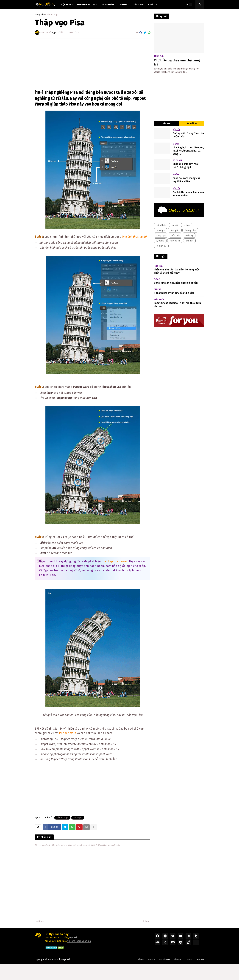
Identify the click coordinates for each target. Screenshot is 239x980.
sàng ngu (161, 236)
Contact (190, 959)
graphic (160, 241)
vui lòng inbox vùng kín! (79, 941)
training (189, 236)
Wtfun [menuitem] (124, 4)
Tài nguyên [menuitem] (107, 4)
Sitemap (178, 959)
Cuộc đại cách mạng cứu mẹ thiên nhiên (187, 180)
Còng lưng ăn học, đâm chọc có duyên (176, 283)
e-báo (187, 225)
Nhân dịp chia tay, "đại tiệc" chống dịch (186, 166)
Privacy (151, 959)
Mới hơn (40, 921)
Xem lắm (192, 123)
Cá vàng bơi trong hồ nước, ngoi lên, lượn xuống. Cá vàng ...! (188, 151)
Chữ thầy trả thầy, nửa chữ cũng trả (177, 62)
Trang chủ (40, 15)
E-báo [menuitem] (152, 4)
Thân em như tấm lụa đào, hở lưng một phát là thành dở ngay (177, 271)
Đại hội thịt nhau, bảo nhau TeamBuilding (188, 194)
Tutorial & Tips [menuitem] (86, 4)
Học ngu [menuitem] (66, 4)
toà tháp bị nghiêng (115, 561)
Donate (201, 959)
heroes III (175, 241)
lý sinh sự (161, 246)
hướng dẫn (190, 230)
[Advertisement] (93, 64)
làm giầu (175, 230)
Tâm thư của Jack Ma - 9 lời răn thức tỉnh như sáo (177, 305)
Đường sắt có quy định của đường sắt (188, 135)
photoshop (52, 15)
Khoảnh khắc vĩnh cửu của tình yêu (174, 293)
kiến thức (161, 225)
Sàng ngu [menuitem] (139, 4)
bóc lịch (175, 236)
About (141, 959)
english (189, 241)
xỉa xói (175, 225)
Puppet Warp (68, 733)
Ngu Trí (66, 959)
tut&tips (78, 818)
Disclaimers (164, 959)
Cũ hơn (145, 921)
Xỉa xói (167, 123)
